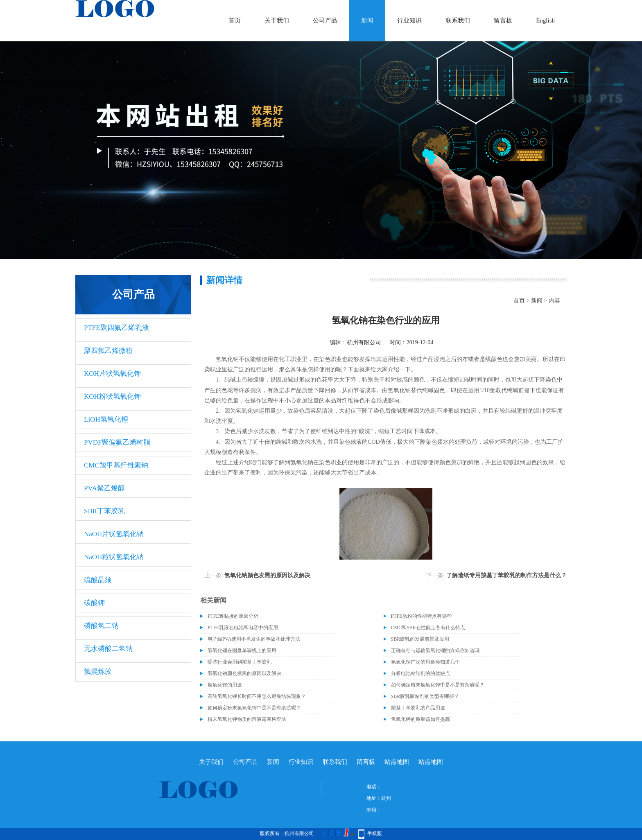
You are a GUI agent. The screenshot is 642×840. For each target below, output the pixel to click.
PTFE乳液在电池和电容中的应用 (243, 628)
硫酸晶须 (98, 580)
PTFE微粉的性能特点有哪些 (421, 616)
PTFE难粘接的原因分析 (233, 616)
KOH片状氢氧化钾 (112, 374)
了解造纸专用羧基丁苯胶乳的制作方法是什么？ (506, 575)
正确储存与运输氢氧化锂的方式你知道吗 (435, 650)
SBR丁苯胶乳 (104, 511)
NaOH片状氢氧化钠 (114, 534)
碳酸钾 (94, 603)
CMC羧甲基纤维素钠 (116, 465)
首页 (235, 20)
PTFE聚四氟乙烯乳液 (116, 328)
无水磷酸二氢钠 (108, 649)
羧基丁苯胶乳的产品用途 (418, 708)
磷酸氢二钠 (101, 626)
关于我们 (277, 20)
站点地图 (397, 762)
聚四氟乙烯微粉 (108, 351)
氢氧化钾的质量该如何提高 (420, 719)
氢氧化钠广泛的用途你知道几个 (425, 662)
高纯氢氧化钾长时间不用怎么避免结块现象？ (257, 696)
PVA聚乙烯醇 (104, 488)
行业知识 (409, 20)
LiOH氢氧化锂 (106, 419)
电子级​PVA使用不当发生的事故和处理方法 (254, 639)
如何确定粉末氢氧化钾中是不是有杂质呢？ (438, 685)
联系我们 (458, 20)
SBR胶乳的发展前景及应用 (420, 639)
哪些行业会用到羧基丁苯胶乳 (240, 662)
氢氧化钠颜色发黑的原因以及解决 (267, 575)
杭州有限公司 (364, 342)
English (545, 20)
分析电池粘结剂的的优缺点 (420, 673)
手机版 (375, 833)
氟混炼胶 (98, 672)
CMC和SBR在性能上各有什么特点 (428, 628)
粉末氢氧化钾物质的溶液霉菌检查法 (247, 719)
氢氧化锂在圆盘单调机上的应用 (242, 650)
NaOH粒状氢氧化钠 (114, 557)
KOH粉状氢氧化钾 (112, 396)
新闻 (367, 20)
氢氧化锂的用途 (225, 685)
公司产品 (325, 20)
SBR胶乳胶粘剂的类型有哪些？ (425, 696)
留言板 (503, 20)
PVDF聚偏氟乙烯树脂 (117, 442)
